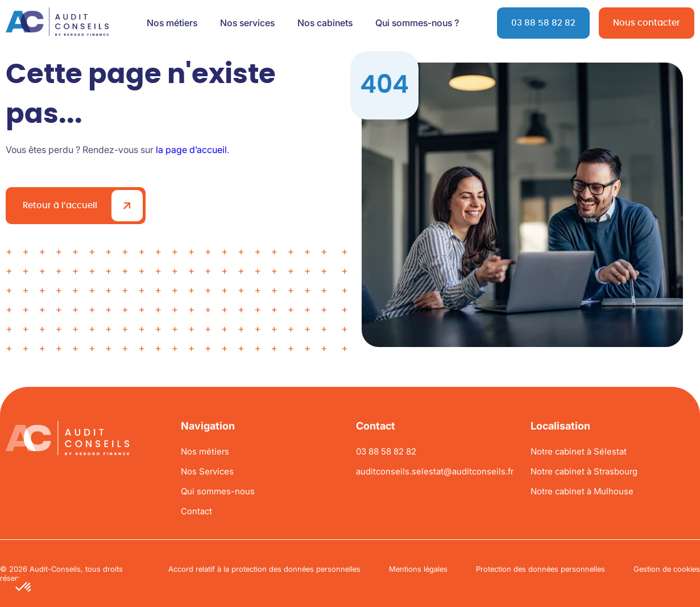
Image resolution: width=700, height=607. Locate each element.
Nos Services (207, 471)
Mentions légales (418, 569)
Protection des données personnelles (540, 569)
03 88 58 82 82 (543, 23)
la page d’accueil (191, 150)
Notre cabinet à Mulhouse (582, 491)
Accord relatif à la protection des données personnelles (264, 569)
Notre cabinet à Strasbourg (584, 471)
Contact (196, 511)
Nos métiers (172, 23)
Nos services (247, 23)
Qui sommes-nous (218, 491)
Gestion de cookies (667, 569)
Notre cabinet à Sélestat (579, 451)
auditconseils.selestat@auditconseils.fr (435, 471)
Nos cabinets (325, 23)
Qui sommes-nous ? (417, 23)
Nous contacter (647, 23)
